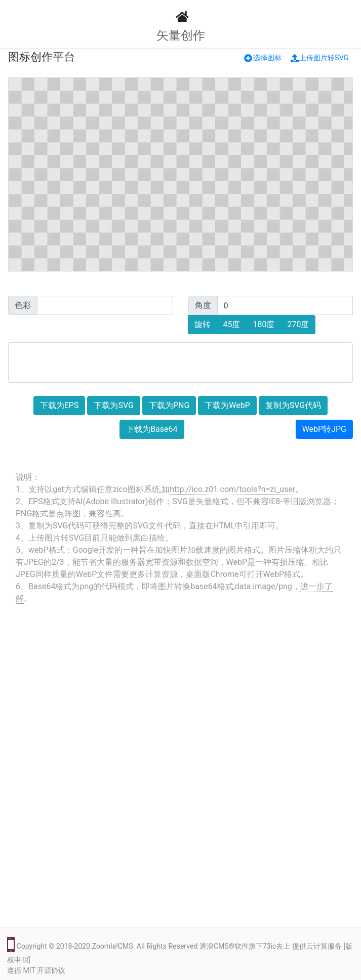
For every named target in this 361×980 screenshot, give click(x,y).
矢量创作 (181, 35)
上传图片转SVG (319, 58)
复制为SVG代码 (293, 405)
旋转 (203, 324)
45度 (232, 324)
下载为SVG (113, 405)
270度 (298, 324)
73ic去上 (277, 946)
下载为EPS (59, 405)
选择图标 (263, 58)
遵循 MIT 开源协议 (36, 970)
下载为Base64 (152, 429)
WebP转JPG (324, 429)
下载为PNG (169, 405)
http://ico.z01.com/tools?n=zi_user (232, 489)
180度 (264, 324)
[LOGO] (181, 17)
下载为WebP (227, 405)
